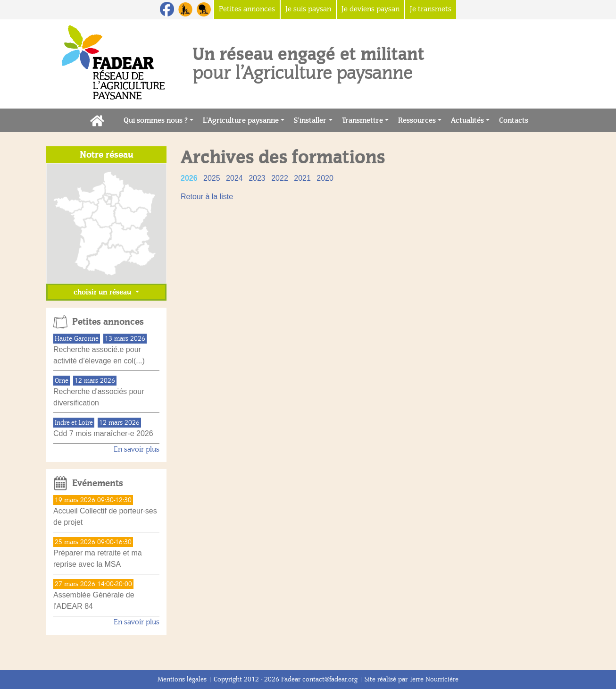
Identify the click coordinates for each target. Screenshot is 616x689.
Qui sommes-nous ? (156, 120)
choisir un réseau (103, 292)
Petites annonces (108, 322)
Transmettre (362, 120)
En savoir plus (137, 449)
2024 (235, 178)
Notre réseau (107, 155)
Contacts (516, 120)
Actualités (467, 120)
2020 (325, 178)
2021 (303, 178)
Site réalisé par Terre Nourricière (412, 679)
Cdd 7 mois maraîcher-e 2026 (103, 433)
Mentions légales (182, 679)
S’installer (310, 120)
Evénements (98, 483)
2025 (213, 178)
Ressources (417, 120)
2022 (281, 178)
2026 (190, 178)
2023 (258, 178)
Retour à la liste (207, 197)
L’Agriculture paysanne (241, 120)
